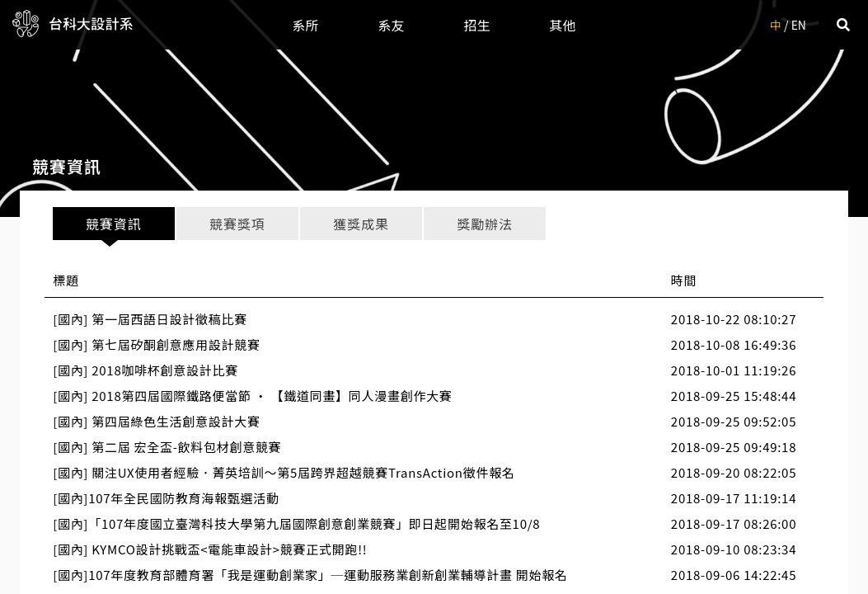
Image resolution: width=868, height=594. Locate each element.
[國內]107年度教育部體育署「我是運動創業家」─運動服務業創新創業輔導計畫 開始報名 (310, 575)
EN (799, 25)
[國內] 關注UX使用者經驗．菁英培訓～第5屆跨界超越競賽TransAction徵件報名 (284, 472)
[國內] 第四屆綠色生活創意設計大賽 (156, 421)
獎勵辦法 (484, 224)
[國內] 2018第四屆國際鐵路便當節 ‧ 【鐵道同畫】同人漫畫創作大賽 (252, 396)
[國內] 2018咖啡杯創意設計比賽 (145, 370)
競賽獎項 (237, 224)
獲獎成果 (361, 224)
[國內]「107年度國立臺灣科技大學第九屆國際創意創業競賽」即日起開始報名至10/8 (296, 523)
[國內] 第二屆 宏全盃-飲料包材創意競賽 (167, 447)
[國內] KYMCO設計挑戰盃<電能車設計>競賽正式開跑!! (210, 549)
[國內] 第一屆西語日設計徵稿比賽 (150, 319)
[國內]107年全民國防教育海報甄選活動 (166, 498)
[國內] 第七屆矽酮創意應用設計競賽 (156, 344)
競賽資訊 (113, 224)
